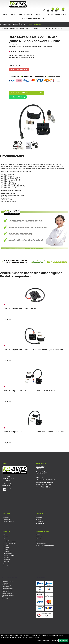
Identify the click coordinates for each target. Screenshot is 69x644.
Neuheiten (6, 566)
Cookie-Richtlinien (34, 637)
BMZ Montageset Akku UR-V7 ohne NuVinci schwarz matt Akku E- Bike (34, 432)
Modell (5, 29)
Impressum (39, 537)
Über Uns (48, 15)
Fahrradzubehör (8, 553)
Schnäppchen (7, 558)
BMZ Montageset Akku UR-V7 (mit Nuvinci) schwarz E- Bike (29, 391)
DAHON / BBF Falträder (10, 541)
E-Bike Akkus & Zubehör (29, 15)
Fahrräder (6, 547)
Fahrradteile (7, 549)
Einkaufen (61, 15)
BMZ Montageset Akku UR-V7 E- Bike (20, 308)
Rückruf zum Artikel (55, 29)
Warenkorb (39, 517)
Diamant (6, 537)
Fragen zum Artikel (35, 29)
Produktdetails (17, 29)
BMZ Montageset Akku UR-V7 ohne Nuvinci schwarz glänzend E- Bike (34, 349)
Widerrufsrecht (40, 523)
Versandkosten (30, 55)
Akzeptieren (64, 641)
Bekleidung (6, 562)
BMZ (24, 24)
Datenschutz (39, 539)
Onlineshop (9, 15)
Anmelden (6, 517)
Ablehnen (55, 641)
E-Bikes (6, 545)
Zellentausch (7, 560)
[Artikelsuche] (45, 11)
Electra (5, 539)
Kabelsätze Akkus (34, 24)
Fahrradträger (7, 551)
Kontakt (38, 535)
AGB (37, 541)
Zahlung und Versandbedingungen (45, 545)
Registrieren (7, 519)
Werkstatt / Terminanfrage (34, 19)
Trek (5, 535)
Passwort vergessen (9, 521)
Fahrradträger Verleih (9, 556)
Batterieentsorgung (41, 543)
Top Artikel (39, 519)
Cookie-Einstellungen (44, 641)
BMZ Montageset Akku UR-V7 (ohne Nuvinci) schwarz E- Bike (34, 39)
